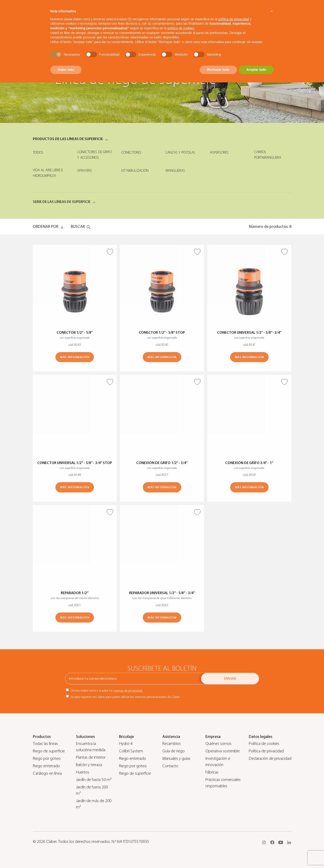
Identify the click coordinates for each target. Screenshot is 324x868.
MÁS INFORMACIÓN (75, 357)
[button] (272, 11)
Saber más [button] (66, 70)
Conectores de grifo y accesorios (94, 155)
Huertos (83, 772)
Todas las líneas (45, 744)
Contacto (170, 766)
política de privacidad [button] (234, 19)
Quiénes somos (218, 744)
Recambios (172, 744)
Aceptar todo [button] (256, 70)
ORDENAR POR (46, 227)
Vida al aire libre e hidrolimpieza (48, 173)
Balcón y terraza (89, 765)
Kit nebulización (135, 171)
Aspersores (219, 152)
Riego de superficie (49, 751)
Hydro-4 (126, 744)
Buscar (78, 227)
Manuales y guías (176, 759)
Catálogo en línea (47, 773)
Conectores (131, 152)
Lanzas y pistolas (181, 152)
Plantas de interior (91, 757)
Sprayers (85, 171)
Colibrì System (131, 751)
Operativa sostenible (223, 751)
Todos (38, 152)
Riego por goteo (47, 759)
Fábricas (212, 772)
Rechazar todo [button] (218, 70)
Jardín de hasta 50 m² (94, 780)
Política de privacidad (266, 751)
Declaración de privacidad (270, 759)
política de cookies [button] (181, 28)
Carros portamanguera (268, 155)
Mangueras (175, 171)
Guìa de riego (174, 751)
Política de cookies (264, 744)
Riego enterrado (46, 766)
